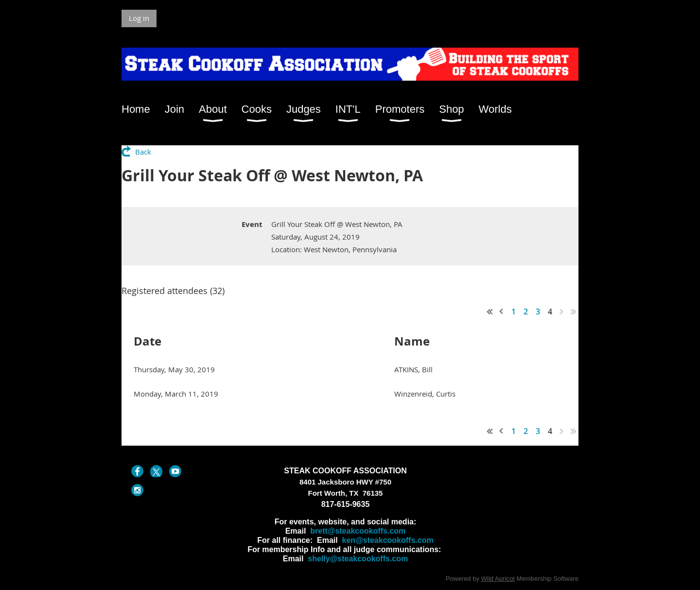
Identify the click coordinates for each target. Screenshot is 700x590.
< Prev (502, 312)
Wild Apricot (498, 579)
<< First (490, 312)
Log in (139, 18)
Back (143, 152)
